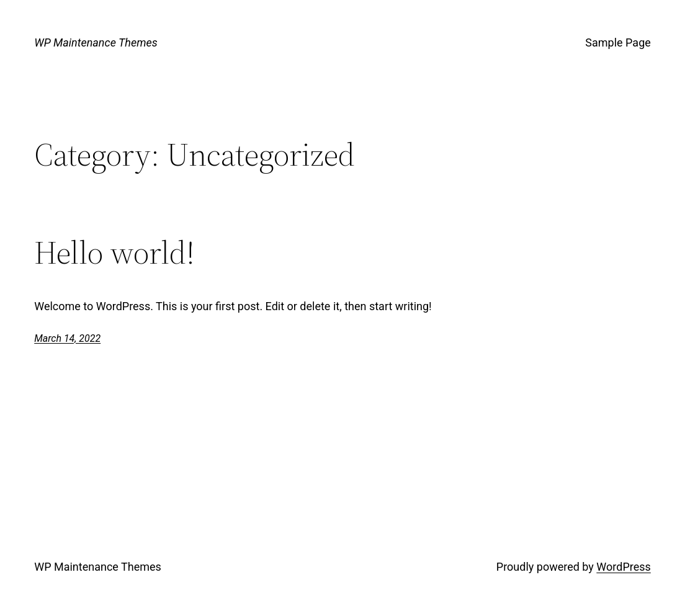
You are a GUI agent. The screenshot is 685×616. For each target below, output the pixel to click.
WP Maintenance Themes (96, 42)
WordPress (623, 567)
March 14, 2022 (67, 338)
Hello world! (114, 252)
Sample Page (618, 42)
